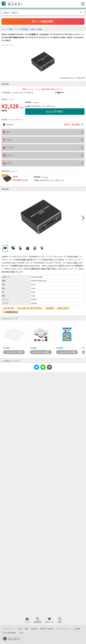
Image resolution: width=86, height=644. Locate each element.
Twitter (21, 633)
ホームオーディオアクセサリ (30, 308)
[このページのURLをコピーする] (49, 367)
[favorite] (83, 35)
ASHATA (50, 308)
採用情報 (34, 629)
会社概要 (77, 629)
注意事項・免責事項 (46, 629)
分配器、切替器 (36, 29)
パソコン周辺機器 (21, 29)
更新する (59, 93)
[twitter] (37, 368)
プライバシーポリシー (64, 629)
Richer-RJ (36, 103)
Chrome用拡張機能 (9, 633)
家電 (11, 29)
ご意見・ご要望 (23, 629)
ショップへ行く (55, 112)
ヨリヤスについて (9, 629)
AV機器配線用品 (11, 312)
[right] (83, 218)
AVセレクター (63, 308)
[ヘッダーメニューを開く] (82, 4)
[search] (82, 13)
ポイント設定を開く (43, 21)
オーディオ (9, 308)
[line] (43, 368)
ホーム (4, 29)
